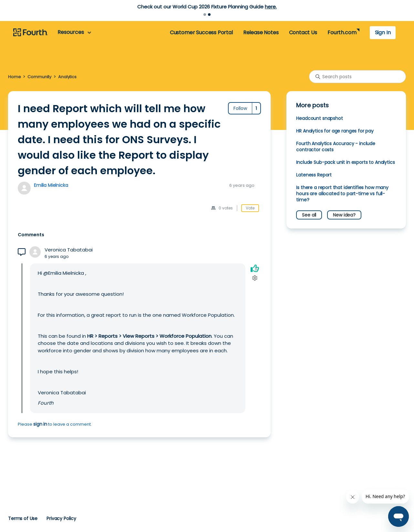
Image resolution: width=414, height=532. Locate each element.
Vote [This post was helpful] (250, 208)
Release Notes (261, 32)
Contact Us (303, 32)
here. (271, 7)
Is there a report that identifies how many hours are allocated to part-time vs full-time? (342, 194)
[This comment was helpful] (255, 268)
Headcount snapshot (319, 118)
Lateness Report (314, 175)
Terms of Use (23, 518)
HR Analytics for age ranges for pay (335, 131)
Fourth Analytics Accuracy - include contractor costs (336, 147)
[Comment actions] (255, 278)
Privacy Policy (61, 518)
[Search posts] (357, 77)
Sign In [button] (383, 32)
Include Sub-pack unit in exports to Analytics (345, 162)
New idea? (344, 215)
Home (14, 77)
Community (39, 77)
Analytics (67, 77)
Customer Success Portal (201, 32)
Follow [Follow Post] (240, 108)
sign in (40, 424)
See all (309, 215)
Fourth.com (342, 32)
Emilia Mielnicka (51, 185)
